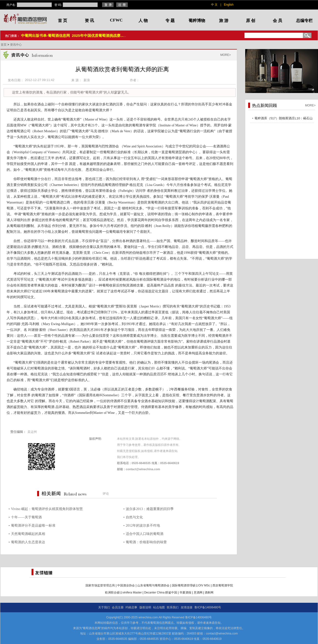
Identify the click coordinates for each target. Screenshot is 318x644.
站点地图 (159, 607)
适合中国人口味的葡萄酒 (145, 534)
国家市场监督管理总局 (100, 585)
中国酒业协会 (126, 585)
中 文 (214, 5)
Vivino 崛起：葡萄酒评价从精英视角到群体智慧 (47, 509)
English (229, 5)
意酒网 (198, 593)
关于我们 (104, 607)
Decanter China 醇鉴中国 (161, 593)
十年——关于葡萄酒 (26, 517)
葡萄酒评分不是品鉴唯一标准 (33, 526)
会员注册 (118, 607)
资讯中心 (16, 45)
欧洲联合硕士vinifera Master (123, 593)
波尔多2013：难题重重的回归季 (150, 509)
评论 (106, 494)
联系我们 (173, 607)
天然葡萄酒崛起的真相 (28, 534)
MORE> (226, 55)
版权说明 (145, 607)
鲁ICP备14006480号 (208, 607)
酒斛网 (209, 593)
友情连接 (187, 607)
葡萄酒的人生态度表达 (28, 542)
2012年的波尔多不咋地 (143, 526)
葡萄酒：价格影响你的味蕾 (146, 542)
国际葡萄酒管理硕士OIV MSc (191, 585)
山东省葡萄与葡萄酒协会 (153, 585)
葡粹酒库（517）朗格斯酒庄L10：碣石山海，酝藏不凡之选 (284, 119)
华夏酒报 (185, 593)
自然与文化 (134, 517)
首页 (4, 45)
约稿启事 (131, 607)
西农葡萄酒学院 (223, 585)
